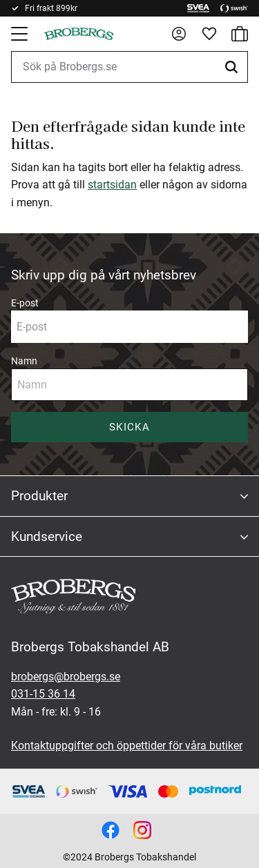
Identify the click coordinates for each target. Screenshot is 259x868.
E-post (25, 303)
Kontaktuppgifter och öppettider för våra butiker (127, 746)
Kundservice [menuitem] (47, 536)
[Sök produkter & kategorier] (129, 67)
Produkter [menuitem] (39, 496)
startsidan (112, 185)
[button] (21, 34)
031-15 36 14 (43, 694)
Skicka (129, 427)
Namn (24, 361)
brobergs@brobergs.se (66, 677)
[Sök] (233, 67)
